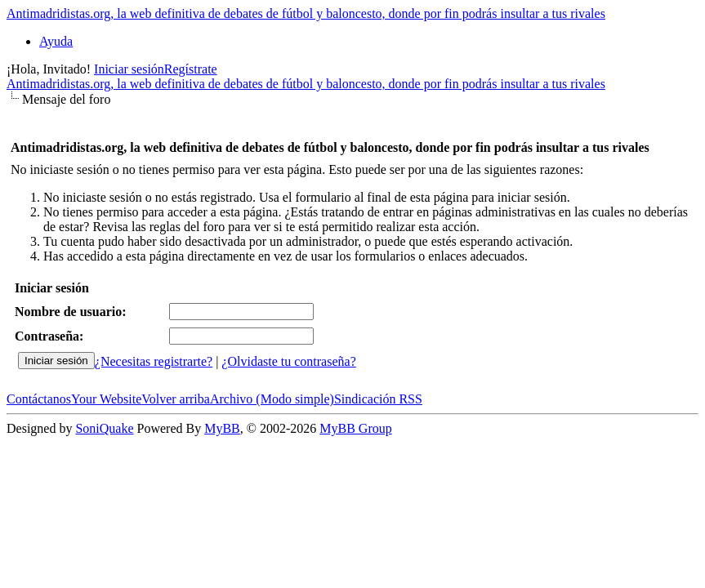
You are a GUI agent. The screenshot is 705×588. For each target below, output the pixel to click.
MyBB (222, 428)
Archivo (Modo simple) (272, 399)
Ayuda (56, 41)
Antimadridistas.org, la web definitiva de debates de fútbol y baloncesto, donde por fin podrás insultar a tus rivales (306, 13)
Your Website (106, 399)
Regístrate (191, 69)
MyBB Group (355, 428)
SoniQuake (104, 428)
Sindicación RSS (378, 399)
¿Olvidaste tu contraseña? (288, 361)
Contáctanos (39, 399)
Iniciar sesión (129, 69)
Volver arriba (176, 399)
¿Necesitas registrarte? (154, 361)
